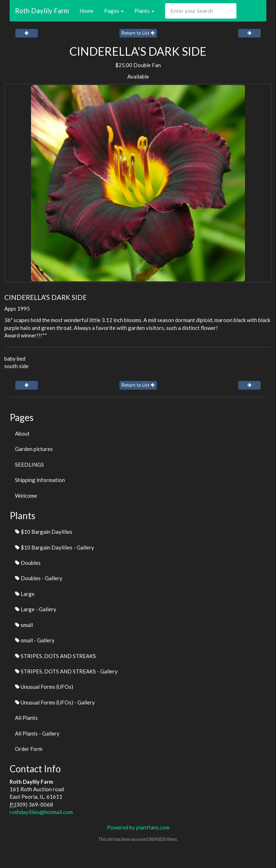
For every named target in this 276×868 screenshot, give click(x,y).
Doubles (28, 563)
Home (86, 11)
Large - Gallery (36, 609)
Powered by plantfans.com (138, 827)
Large (25, 594)
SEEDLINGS (29, 465)
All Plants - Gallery (37, 733)
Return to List (138, 33)
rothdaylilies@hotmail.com (41, 812)
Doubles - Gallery (39, 578)
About (22, 433)
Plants (144, 11)
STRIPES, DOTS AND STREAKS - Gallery (66, 671)
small (24, 625)
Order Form (29, 749)
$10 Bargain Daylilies (44, 532)
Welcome (26, 496)
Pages (114, 11)
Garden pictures (34, 449)
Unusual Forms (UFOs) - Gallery (55, 702)
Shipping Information (40, 480)
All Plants (26, 718)
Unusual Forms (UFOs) (44, 687)
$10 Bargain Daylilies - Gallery (55, 547)
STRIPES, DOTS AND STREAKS (55, 656)
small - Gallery (35, 640)
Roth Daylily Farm (42, 11)
